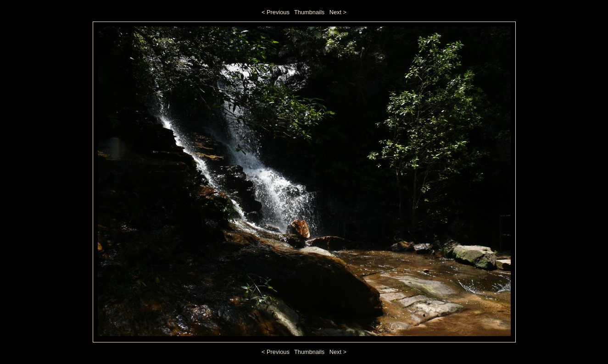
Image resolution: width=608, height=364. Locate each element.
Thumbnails (309, 12)
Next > (338, 12)
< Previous (276, 12)
